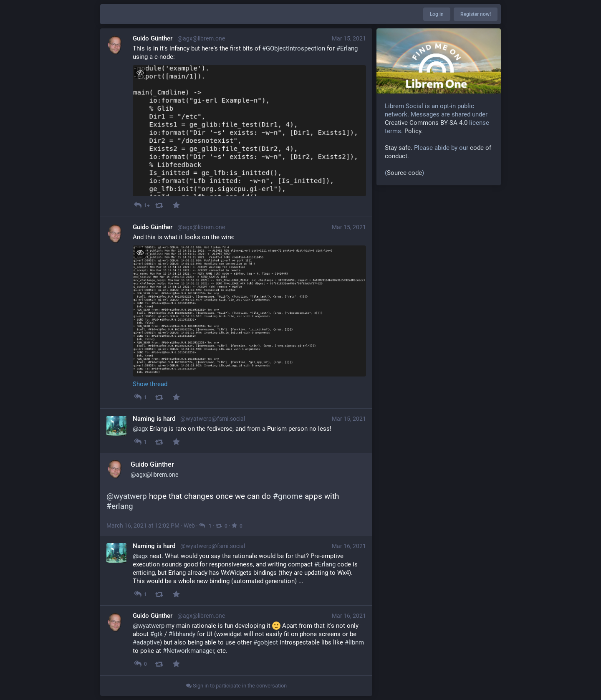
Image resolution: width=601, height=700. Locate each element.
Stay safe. (399, 148)
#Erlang (325, 564)
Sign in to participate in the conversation (236, 686)
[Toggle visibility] (140, 72)
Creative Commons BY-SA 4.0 (426, 123)
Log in (437, 14)
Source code (404, 173)
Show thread (150, 384)
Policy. (414, 131)
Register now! (476, 14)
